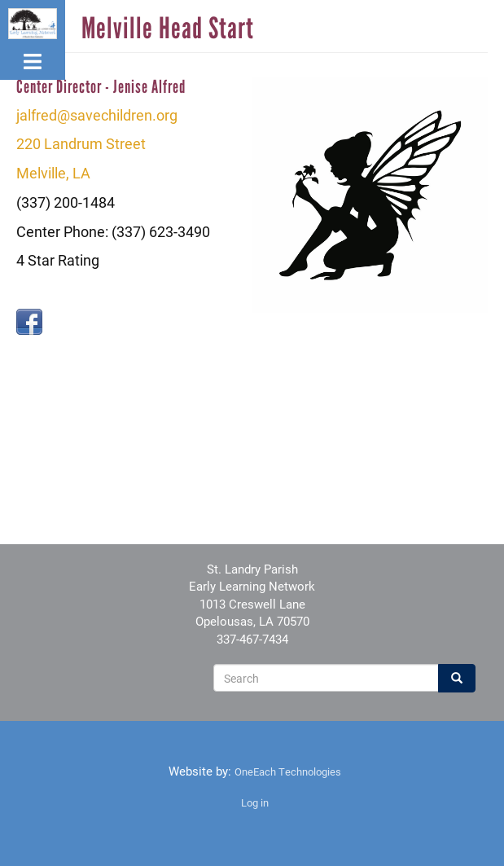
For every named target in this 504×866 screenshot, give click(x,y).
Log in (255, 802)
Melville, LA (53, 173)
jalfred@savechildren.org (97, 115)
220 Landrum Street (81, 143)
